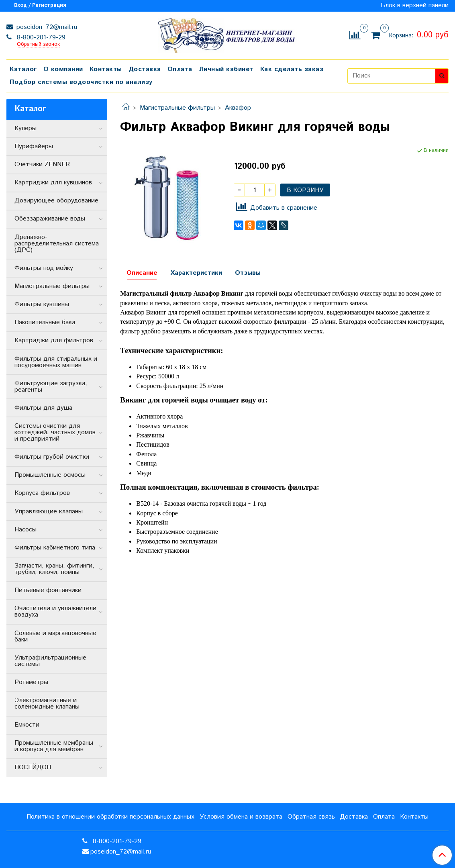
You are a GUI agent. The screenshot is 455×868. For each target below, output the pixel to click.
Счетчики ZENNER (42, 164)
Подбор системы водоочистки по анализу (81, 82)
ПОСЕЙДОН (33, 767)
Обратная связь (311, 817)
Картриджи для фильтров (54, 340)
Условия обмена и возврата (241, 817)
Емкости (27, 725)
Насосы (26, 530)
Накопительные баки (45, 322)
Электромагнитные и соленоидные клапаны (47, 704)
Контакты (106, 69)
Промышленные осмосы (50, 475)
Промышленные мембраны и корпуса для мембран (54, 746)
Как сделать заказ (292, 69)
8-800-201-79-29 (40, 38)
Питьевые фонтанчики (48, 590)
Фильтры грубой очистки (52, 457)
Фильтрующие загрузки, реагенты (51, 387)
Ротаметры (31, 682)
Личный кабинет (226, 69)
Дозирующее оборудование (56, 201)
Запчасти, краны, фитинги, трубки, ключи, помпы (54, 569)
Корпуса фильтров (42, 493)
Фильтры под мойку (44, 268)
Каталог (23, 69)
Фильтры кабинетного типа (55, 548)
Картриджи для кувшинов (53, 183)
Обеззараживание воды (50, 219)
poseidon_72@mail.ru (46, 27)
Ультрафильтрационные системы (50, 661)
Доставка (145, 69)
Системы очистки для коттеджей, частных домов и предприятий (55, 432)
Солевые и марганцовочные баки (55, 636)
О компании (63, 69)
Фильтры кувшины (42, 304)
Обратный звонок (38, 45)
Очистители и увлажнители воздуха (55, 612)
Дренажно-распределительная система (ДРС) (57, 244)
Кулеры (26, 128)
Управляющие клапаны (49, 512)
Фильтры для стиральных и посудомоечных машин (56, 362)
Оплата (180, 69)
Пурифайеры (34, 146)
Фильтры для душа (43, 408)
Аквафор (238, 108)
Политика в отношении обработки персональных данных (110, 817)
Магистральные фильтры (177, 108)
